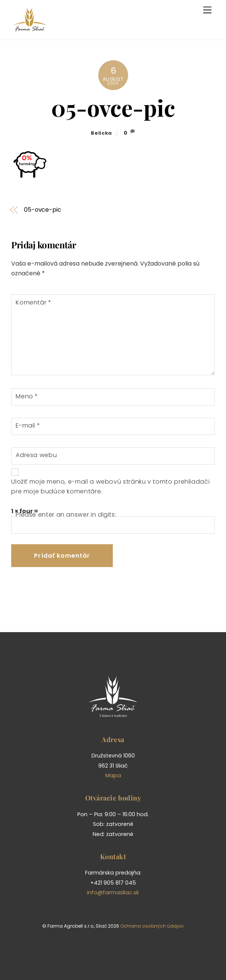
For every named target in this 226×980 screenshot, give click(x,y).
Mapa (113, 775)
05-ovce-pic (113, 107)
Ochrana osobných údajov (152, 926)
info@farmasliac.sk (113, 892)
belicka (101, 133)
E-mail (28, 425)
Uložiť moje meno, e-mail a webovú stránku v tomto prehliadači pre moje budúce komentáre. (110, 486)
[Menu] (207, 10)
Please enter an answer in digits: (66, 514)
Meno (27, 396)
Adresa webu (36, 455)
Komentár (33, 302)
